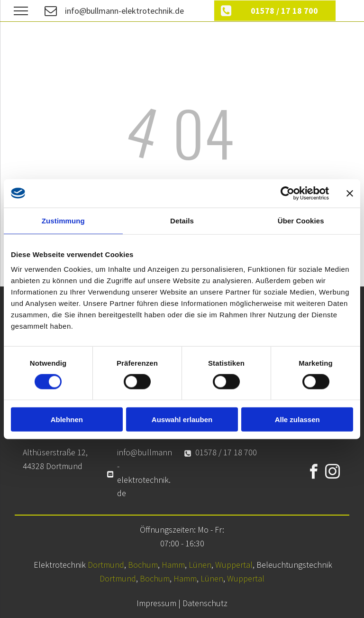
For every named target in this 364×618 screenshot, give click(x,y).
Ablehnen (67, 420)
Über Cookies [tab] (301, 220)
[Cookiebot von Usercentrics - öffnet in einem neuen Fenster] (287, 193)
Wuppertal (234, 565)
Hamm (173, 565)
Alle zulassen (297, 420)
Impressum (156, 603)
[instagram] (333, 473)
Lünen (200, 565)
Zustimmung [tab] (63, 220)
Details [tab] (182, 220)
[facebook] (314, 473)
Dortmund (106, 565)
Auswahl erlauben (182, 420)
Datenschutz (205, 603)
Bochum (143, 565)
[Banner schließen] (350, 193)
